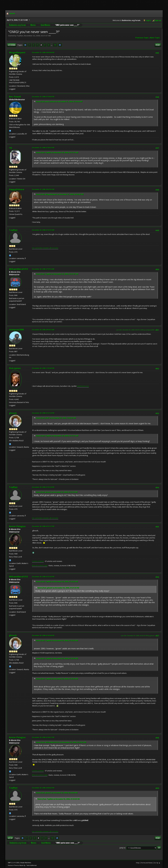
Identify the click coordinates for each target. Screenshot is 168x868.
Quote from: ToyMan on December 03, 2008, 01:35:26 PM (57, 582)
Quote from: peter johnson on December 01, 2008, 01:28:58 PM (59, 102)
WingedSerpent (17, 53)
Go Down (12, 45)
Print (158, 45)
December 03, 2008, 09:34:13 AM (43, 330)
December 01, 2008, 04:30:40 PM (43, 52)
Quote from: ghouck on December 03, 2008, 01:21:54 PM (57, 492)
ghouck (13, 413)
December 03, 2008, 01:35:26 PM (43, 487)
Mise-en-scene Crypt (40, 566)
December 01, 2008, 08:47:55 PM (43, 189)
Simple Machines (26, 863)
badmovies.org (83, 386)
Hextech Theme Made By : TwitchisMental (22, 865)
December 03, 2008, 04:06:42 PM (43, 788)
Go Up (10, 838)
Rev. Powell (15, 97)
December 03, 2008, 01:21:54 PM (43, 413)
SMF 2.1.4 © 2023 (14, 863)
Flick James (15, 368)
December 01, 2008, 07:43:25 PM (43, 148)
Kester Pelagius (17, 526)
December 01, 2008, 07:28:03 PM (43, 97)
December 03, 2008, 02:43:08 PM (43, 635)
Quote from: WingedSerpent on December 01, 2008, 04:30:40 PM (60, 194)
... (52, 45)
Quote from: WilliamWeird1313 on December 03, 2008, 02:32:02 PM (61, 742)
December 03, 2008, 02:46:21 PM (43, 737)
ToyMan (13, 230)
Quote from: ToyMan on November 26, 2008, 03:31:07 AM (57, 274)
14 (55, 45)
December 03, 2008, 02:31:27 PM (43, 526)
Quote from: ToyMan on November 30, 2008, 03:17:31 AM (57, 153)
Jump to (122, 848)
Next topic (155, 38)
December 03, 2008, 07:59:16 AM (43, 269)
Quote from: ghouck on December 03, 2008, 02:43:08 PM (57, 793)
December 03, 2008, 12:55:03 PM (43, 368)
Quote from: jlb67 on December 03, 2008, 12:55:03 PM (56, 418)
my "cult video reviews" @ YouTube (45, 248)
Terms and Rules (147, 863)
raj (11, 148)
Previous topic (142, 38)
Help (138, 863)
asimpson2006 (16, 330)
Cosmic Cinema (38, 561)
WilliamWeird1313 (19, 269)
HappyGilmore (17, 189)
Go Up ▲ (157, 863)
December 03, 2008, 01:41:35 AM (43, 230)
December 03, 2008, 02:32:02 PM (43, 577)
